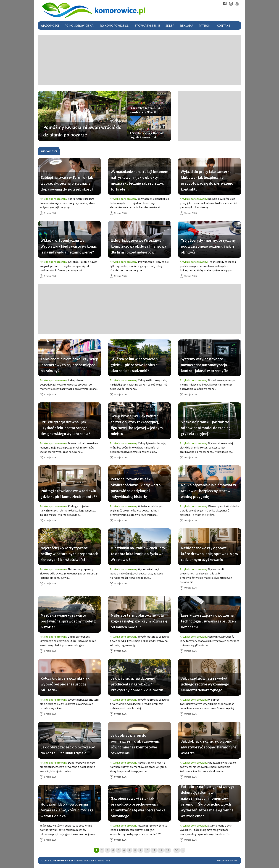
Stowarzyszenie (147, 26)
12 (161, 850)
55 (177, 850)
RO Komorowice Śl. (115, 26)
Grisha (234, 861)
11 (154, 850)
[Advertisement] (139, 60)
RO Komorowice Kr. (79, 26)
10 (147, 850)
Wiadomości (50, 26)
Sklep (170, 26)
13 (168, 850)
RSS (108, 861)
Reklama (187, 26)
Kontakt (224, 26)
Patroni (205, 26)
